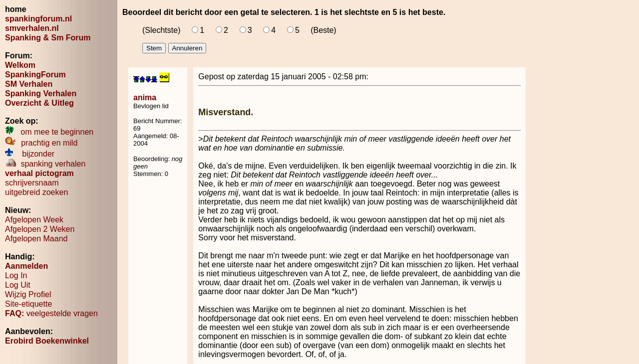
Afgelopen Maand (36, 239)
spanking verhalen (45, 164)
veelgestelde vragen (51, 313)
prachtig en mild (41, 143)
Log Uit (18, 285)
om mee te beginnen (49, 132)
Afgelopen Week (34, 220)
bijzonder (30, 154)
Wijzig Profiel (28, 294)
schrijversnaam (32, 183)
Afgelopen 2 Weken (40, 229)
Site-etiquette (28, 304)
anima (145, 97)
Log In (16, 275)
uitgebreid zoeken (36, 192)
